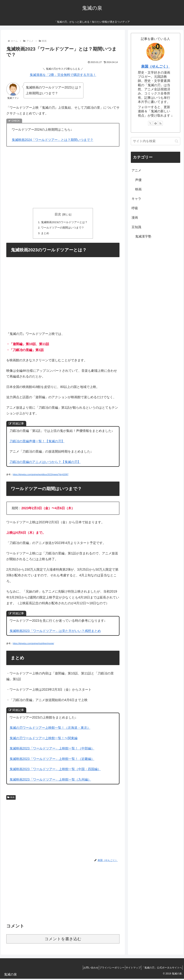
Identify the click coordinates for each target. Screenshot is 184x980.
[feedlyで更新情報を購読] (155, 123)
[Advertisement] (63, 176)
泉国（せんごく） (155, 66)
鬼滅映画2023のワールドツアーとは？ (64, 222)
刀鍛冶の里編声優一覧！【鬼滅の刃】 (37, 442)
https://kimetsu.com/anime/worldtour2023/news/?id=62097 (41, 476)
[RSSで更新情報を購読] (160, 123)
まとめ (44, 234)
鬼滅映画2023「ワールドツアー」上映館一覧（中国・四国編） (55, 770)
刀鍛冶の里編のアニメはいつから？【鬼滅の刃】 (45, 463)
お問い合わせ (81, 969)
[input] (155, 141)
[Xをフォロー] (150, 123)
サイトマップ (129, 969)
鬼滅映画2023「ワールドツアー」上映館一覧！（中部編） (52, 750)
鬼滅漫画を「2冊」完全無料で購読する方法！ (63, 75)
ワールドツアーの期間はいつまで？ (63, 228)
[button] (177, 141)
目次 (58, 214)
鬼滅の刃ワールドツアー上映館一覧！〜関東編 (43, 739)
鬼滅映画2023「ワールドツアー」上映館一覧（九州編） (50, 781)
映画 (11, 798)
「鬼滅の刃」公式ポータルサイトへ (160, 969)
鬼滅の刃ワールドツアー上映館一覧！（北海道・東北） (50, 729)
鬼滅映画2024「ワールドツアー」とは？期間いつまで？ (52, 140)
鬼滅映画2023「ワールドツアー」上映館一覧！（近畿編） (52, 760)
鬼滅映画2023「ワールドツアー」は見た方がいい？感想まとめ (55, 632)
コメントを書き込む (63, 940)
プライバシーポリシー (105, 969)
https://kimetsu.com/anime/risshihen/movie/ (33, 645)
